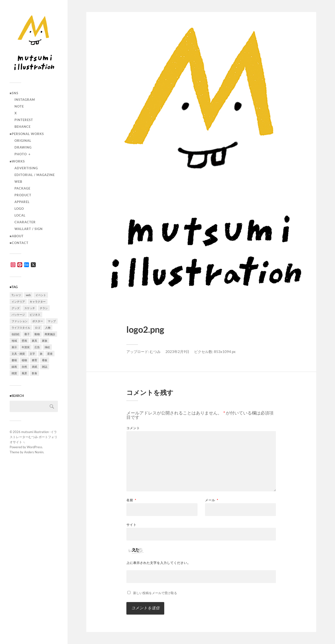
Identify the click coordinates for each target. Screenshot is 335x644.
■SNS (14, 93)
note (19, 106)
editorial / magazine (35, 175)
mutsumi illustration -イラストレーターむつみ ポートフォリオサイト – (34, 437)
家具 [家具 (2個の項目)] (34, 341)
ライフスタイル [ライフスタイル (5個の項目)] (21, 328)
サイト (131, 525)
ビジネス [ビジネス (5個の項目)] (35, 315)
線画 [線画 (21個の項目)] (14, 367)
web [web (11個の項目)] (28, 295)
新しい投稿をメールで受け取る (155, 593)
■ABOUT (17, 236)
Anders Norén (34, 452)
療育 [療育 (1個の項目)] (34, 360)
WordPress (34, 447)
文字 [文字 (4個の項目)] (32, 354)
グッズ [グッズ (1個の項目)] (16, 308)
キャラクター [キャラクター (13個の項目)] (38, 302)
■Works (17, 161)
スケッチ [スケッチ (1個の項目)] (30, 308)
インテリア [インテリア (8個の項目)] (18, 302)
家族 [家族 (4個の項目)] (45, 341)
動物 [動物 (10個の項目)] (37, 334)
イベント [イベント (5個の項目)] (41, 295)
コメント (133, 428)
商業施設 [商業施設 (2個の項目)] (50, 334)
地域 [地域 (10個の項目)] (14, 341)
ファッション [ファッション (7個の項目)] (20, 321)
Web (18, 182)
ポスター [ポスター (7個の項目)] (38, 321)
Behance (23, 127)
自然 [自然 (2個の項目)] (24, 367)
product (23, 195)
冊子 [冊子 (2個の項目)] (27, 334)
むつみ (155, 352)
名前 (131, 500)
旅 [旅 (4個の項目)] (41, 354)
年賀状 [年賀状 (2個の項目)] (26, 347)
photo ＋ (23, 154)
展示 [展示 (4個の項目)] (14, 347)
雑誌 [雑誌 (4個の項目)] (45, 367)
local (20, 215)
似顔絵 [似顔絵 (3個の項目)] (16, 334)
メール (212, 500)
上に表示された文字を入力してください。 (158, 563)
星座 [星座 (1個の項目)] (50, 354)
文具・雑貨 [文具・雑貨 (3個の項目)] (18, 354)
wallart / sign (29, 229)
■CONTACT (19, 243)
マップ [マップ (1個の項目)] (52, 321)
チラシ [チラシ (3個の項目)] (44, 308)
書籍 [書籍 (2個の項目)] (14, 360)
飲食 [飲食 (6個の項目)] (34, 373)
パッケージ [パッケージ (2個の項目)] (18, 315)
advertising (26, 168)
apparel (22, 202)
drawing (23, 147)
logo (19, 209)
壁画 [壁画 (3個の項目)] (24, 341)
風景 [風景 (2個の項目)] (24, 373)
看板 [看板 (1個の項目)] (45, 360)
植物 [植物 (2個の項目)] (24, 360)
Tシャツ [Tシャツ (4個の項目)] (16, 295)
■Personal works (27, 134)
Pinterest (24, 120)
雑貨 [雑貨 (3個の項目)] (14, 373)
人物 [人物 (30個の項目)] (48, 328)
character (25, 222)
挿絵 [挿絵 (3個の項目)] (47, 347)
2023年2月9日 (177, 352)
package (22, 188)
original (23, 141)
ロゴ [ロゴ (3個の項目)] (38, 328)
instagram (25, 100)
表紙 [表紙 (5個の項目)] (34, 367)
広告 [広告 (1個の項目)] (37, 347)
